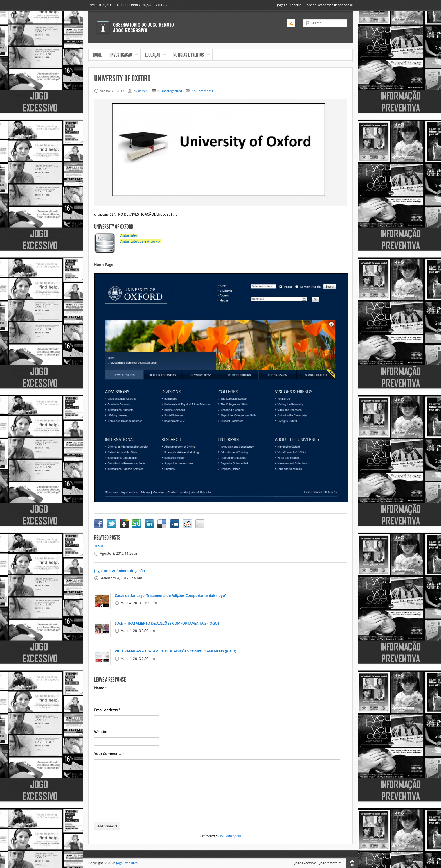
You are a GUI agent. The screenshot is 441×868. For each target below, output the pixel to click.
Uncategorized (171, 91)
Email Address (107, 710)
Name (101, 688)
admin (143, 91)
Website (101, 732)
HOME (97, 55)
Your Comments (109, 754)
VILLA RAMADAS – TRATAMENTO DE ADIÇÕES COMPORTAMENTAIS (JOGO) (175, 651)
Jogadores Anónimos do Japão (120, 571)
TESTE (99, 546)
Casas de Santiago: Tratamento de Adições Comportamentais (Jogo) (170, 596)
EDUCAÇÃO (153, 55)
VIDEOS (161, 5)
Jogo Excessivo (127, 863)
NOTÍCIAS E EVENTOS (189, 55)
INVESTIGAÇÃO (100, 5)
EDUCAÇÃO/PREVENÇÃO (133, 5)
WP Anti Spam (230, 836)
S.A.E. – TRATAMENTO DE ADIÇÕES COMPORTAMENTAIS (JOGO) (167, 624)
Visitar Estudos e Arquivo (140, 241)
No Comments (202, 91)
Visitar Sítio (128, 235)
